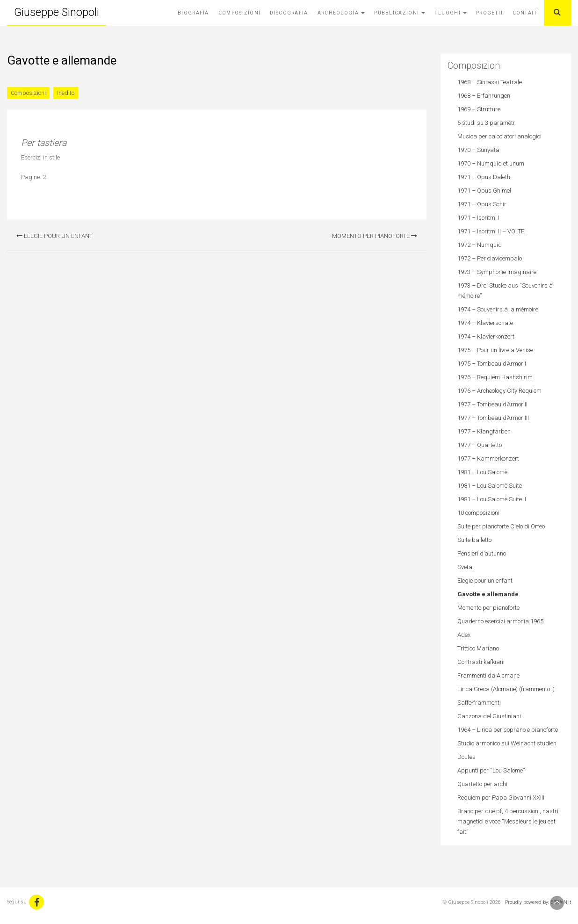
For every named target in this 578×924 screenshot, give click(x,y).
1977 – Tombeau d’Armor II (492, 404)
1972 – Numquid (480, 245)
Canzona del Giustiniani (489, 716)
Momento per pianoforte (375, 236)
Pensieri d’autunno (482, 553)
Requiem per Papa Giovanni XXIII (501, 798)
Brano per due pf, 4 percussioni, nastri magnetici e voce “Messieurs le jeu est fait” (508, 821)
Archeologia (341, 13)
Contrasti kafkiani (481, 662)
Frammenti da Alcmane (488, 675)
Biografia (193, 13)
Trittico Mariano (478, 648)
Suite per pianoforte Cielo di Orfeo (501, 526)
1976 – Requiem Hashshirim (495, 377)
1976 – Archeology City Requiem (499, 391)
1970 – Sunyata (478, 150)
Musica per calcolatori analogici (499, 136)
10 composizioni (478, 513)
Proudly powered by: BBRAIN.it (538, 902)
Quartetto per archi (482, 784)
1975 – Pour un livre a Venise (495, 350)
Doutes (466, 757)
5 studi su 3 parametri (487, 123)
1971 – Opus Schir (482, 204)
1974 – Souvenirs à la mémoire (498, 309)
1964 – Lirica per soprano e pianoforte (508, 730)
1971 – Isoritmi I (478, 218)
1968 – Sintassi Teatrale (490, 82)
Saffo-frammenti (479, 703)
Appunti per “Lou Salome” (491, 770)
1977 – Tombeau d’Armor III (493, 418)
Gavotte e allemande (488, 594)
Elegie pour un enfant (54, 236)
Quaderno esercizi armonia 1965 (500, 621)
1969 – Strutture (479, 109)
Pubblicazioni (400, 13)
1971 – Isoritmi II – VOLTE (491, 231)
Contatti (526, 13)
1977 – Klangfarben (484, 431)
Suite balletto (474, 540)
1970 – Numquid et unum (491, 163)
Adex (464, 635)
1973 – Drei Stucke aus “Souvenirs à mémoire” (505, 291)
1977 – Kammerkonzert (488, 458)
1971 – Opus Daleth (484, 177)
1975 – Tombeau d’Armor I (492, 364)
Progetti (489, 13)
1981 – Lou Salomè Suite (490, 486)
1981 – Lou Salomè (482, 472)
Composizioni (240, 13)
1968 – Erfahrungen (484, 96)
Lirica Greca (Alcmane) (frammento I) (506, 689)
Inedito (66, 93)
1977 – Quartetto (480, 445)
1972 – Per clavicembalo (490, 258)
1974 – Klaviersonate (485, 323)
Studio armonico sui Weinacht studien (507, 743)
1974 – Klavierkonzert (486, 336)
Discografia (289, 13)
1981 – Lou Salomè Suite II (492, 499)
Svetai (466, 567)
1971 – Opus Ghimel (484, 191)
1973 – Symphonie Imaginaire (497, 272)
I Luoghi (451, 13)
